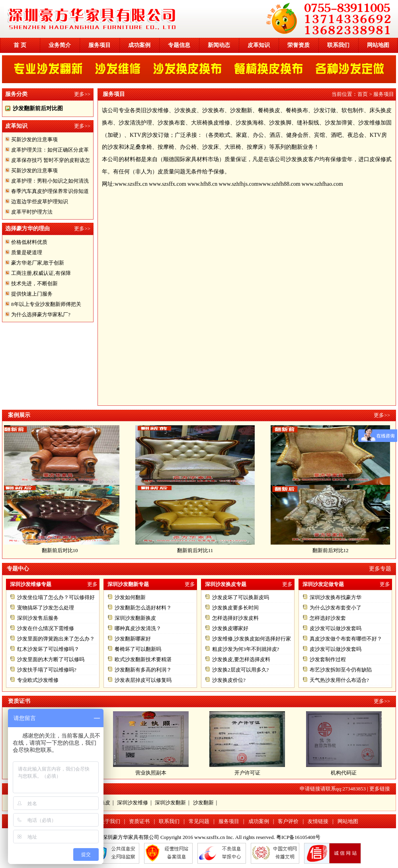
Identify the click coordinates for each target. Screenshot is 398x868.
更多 (92, 584)
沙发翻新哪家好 (133, 639)
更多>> (82, 94)
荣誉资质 (298, 45)
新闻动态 (219, 45)
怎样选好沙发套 (328, 618)
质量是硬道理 (27, 252)
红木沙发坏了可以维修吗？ (48, 649)
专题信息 (179, 45)
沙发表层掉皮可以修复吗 (143, 680)
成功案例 (139, 45)
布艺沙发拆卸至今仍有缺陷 (341, 670)
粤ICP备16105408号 (298, 837)
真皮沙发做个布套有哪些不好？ (346, 639)
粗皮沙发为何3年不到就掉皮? (246, 649)
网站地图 (378, 45)
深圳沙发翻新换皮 (135, 618)
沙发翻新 (203, 803)
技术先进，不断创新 (34, 283)
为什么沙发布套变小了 (336, 608)
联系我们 (338, 45)
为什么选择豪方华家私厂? (41, 314)
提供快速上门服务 (32, 294)
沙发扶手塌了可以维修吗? (47, 670)
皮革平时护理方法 (32, 212)
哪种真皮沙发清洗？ (138, 628)
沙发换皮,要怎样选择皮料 (241, 659)
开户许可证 (247, 773)
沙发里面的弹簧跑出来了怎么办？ (56, 639)
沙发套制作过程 (328, 659)
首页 (363, 94)
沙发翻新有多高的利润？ (143, 670)
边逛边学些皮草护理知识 (40, 201)
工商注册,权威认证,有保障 (41, 273)
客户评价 (288, 821)
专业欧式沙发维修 (38, 680)
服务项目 (99, 45)
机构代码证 (344, 773)
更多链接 (380, 789)
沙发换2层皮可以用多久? (240, 670)
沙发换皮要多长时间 (235, 608)
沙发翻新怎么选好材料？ (143, 608)
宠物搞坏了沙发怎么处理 (46, 608)
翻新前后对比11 (198, 550)
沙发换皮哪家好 (230, 628)
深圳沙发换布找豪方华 (336, 597)
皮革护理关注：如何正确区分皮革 (50, 150)
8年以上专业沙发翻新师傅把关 (46, 304)
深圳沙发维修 (133, 803)
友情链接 (318, 821)
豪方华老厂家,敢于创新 (38, 263)
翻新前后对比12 (333, 550)
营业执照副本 (151, 773)
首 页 (20, 45)
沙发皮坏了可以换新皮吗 (241, 597)
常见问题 (199, 821)
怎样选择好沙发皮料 (235, 618)
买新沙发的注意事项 (34, 139)
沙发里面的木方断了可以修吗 (51, 659)
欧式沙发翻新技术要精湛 (143, 659)
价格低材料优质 (29, 242)
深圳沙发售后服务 (38, 618)
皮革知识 (259, 45)
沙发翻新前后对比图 (38, 108)
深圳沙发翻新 (170, 803)
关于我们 (110, 821)
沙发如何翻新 (130, 597)
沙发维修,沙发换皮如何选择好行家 (252, 639)
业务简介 (60, 45)
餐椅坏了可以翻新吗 (138, 649)
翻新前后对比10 (63, 550)
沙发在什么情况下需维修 (46, 628)
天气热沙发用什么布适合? (339, 680)
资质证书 (139, 821)
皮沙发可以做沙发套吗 (336, 628)
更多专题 (380, 569)
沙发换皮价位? (229, 680)
